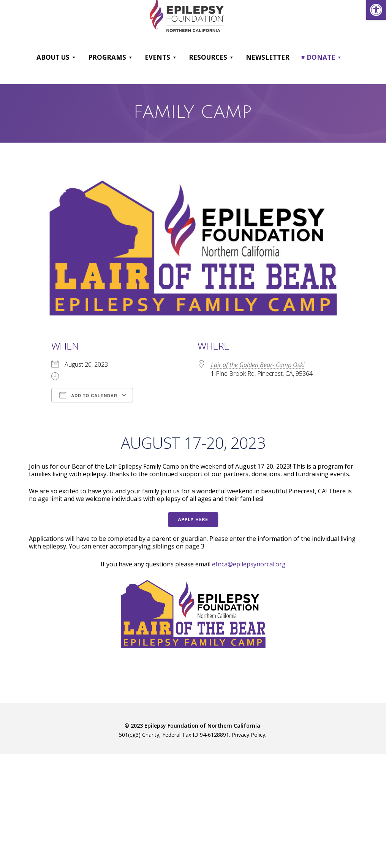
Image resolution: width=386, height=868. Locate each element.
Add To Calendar (88, 395)
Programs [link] (111, 57)
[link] (376, 10)
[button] (74, 57)
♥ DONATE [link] (321, 57)
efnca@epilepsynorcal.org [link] (249, 564)
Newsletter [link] (268, 57)
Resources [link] (212, 57)
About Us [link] (57, 57)
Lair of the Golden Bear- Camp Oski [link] (258, 365)
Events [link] (161, 57)
